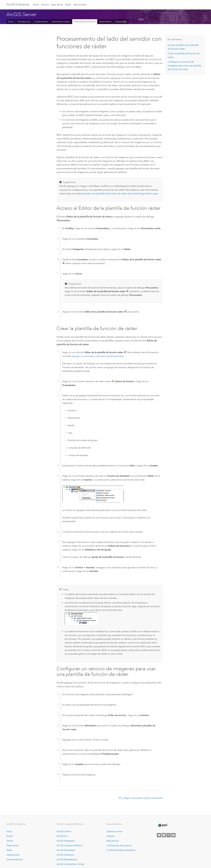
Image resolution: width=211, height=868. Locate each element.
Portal (36, 5)
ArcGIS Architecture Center (70, 864)
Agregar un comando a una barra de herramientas (97, 356)
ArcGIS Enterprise (18, 4)
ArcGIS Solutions (65, 855)
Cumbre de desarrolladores (121, 850)
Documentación (15, 859)
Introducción (24, 22)
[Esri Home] (163, 825)
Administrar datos (61, 22)
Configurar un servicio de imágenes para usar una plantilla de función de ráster (184, 66)
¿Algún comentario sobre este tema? (143, 798)
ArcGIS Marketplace (67, 859)
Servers (45, 5)
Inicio (11, 22)
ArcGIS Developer (66, 850)
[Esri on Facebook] (164, 835)
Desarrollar (121, 22)
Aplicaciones (80, 5)
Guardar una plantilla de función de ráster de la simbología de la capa (120, 193)
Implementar (41, 22)
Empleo (111, 836)
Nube (68, 5)
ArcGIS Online (64, 831)
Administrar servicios (85, 22)
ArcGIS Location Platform (70, 845)
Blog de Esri (113, 841)
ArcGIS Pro (62, 836)
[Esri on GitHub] (169, 835)
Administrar (105, 22)
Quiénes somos (115, 831)
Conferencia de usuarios (119, 845)
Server (10, 841)
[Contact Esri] (173, 835)
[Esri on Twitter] (159, 835)
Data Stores (57, 5)
